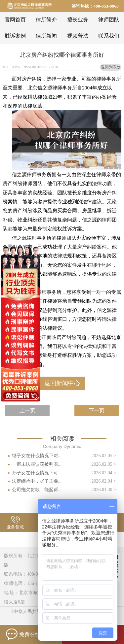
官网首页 (15, 20)
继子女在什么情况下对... (37, 456)
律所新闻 (46, 36)
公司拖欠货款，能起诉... (37, 490)
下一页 (97, 410)
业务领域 (15, 527)
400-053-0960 (106, 6)
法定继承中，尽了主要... (37, 481)
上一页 (27, 410)
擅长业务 (78, 20)
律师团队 (109, 20)
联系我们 (109, 36)
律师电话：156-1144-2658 (30, 583)
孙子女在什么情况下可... (37, 473)
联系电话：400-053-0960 (29, 574)
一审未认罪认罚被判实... (37, 464)
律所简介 (46, 20)
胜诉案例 (15, 36)
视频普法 (78, 36)
